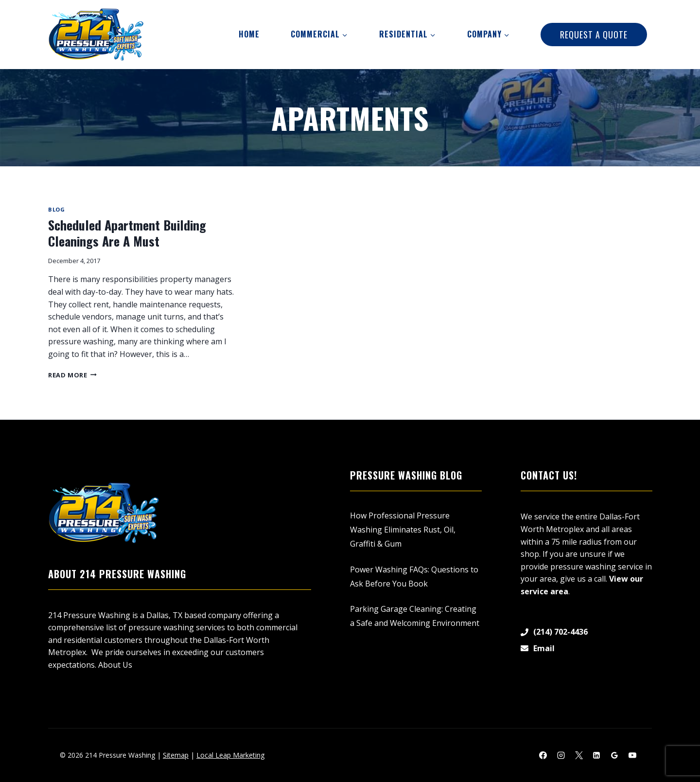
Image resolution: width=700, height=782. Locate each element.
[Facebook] (543, 755)
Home (249, 34)
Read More (72, 375)
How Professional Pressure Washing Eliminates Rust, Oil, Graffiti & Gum (403, 530)
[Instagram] (561, 755)
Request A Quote (594, 35)
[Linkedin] (596, 755)
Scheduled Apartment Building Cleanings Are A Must (127, 233)
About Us (115, 665)
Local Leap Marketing (230, 755)
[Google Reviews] (614, 755)
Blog (56, 209)
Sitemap (176, 755)
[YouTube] (632, 755)
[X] (579, 755)
